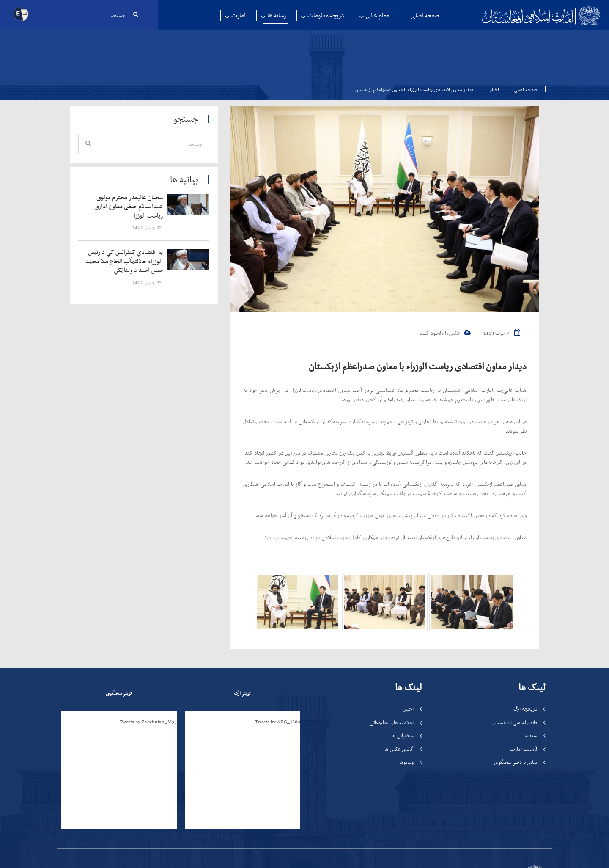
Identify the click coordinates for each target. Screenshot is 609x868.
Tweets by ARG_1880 (278, 722)
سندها (531, 735)
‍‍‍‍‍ (126, 207)
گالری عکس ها (399, 749)
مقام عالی (377, 15)
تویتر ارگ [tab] (242, 693)
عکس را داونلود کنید (445, 333)
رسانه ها (277, 15)
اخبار (494, 89)
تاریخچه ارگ (525, 709)
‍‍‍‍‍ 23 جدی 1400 (148, 282)
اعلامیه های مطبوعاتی (392, 722)
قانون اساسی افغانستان (515, 722)
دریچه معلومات (326, 15)
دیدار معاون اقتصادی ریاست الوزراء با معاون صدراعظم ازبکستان (418, 366)
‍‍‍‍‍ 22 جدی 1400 (148, 227)
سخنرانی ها (402, 735)
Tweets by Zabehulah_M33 (148, 722)
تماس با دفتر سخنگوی (516, 762)
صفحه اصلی (425, 15)
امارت (239, 15)
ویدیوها (406, 762)
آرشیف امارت (524, 749)
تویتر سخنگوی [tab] (119, 693)
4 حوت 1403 (502, 333)
